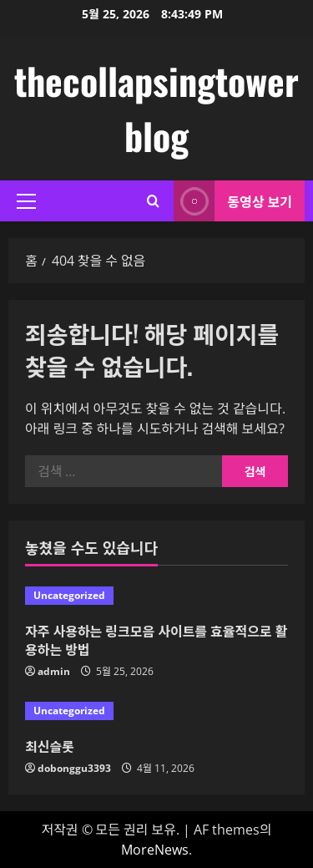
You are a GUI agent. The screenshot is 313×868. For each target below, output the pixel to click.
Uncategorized (69, 595)
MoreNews (155, 850)
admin (54, 671)
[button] (26, 201)
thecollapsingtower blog (156, 108)
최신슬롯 (50, 746)
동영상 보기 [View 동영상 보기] (233, 201)
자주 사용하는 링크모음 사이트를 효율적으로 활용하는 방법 (156, 640)
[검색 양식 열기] (153, 201)
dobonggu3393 (74, 768)
